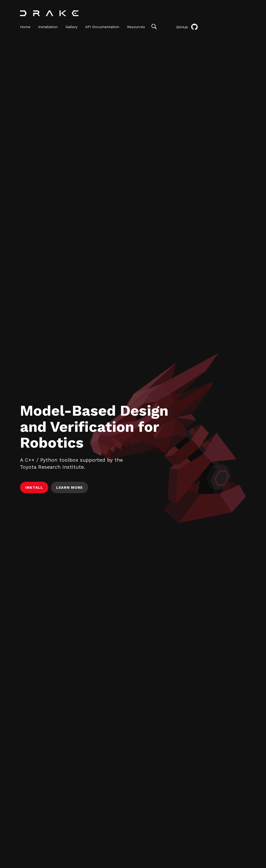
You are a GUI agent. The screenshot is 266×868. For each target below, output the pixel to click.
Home (25, 27)
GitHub (187, 27)
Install (34, 487)
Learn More (69, 487)
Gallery (71, 27)
